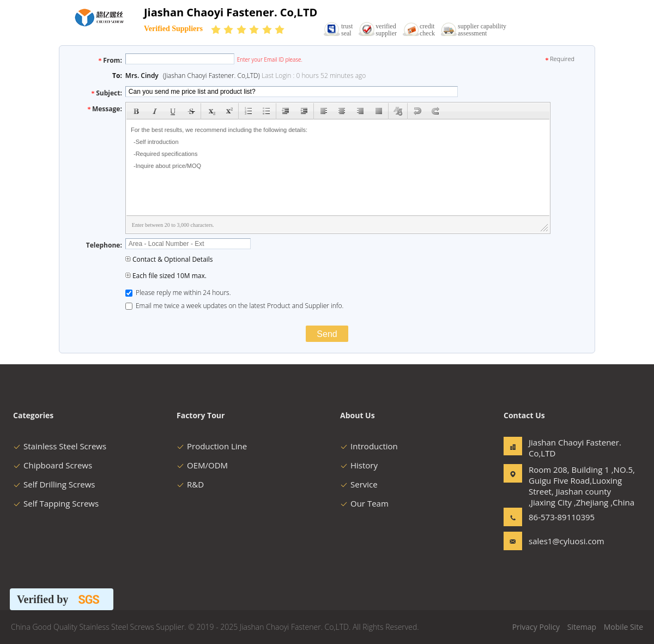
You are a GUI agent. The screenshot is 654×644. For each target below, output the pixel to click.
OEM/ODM (202, 465)
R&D (190, 484)
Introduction (369, 446)
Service (359, 484)
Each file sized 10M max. (166, 276)
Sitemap (582, 627)
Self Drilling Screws (54, 484)
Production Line (212, 446)
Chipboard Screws (53, 465)
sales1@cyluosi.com (563, 541)
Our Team (364, 503)
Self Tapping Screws (56, 503)
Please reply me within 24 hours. (178, 293)
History (359, 465)
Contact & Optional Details (169, 259)
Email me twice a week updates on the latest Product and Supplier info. (235, 306)
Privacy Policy (536, 627)
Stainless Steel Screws (60, 446)
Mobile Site (623, 627)
